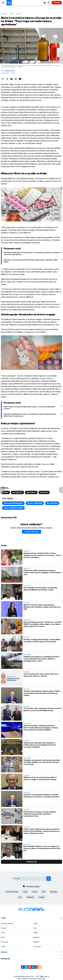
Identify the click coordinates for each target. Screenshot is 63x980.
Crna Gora (37, 946)
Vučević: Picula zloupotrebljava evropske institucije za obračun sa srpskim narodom (41, 796)
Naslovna (4, 14)
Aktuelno (27, 620)
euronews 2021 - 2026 (31, 976)
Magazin (36, 937)
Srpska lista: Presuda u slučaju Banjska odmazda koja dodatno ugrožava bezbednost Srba (40, 814)
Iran (20, 897)
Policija (42, 897)
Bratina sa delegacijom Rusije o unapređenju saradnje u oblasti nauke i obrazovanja (42, 640)
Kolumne (36, 942)
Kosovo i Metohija (35, 503)
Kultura (36, 933)
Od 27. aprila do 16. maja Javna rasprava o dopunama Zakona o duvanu (41, 675)
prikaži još (32, 862)
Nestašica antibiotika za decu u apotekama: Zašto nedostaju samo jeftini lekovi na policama (30, 415)
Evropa (4, 928)
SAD (44, 892)
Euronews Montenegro (13, 503)
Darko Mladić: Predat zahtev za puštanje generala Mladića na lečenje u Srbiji (40, 589)
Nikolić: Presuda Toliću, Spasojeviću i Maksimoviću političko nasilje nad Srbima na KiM (42, 607)
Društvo (19, 14)
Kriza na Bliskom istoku (13, 508)
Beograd (54, 892)
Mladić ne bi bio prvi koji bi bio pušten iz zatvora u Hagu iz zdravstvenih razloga (40, 778)
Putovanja (5, 942)
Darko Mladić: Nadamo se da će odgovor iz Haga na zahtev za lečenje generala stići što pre (42, 848)
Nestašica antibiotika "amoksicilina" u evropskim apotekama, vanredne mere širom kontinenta (32, 253)
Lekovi (6, 492)
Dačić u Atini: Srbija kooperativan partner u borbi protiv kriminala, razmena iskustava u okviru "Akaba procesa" (42, 831)
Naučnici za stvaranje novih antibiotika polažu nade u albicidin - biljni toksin (31, 261)
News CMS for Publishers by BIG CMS (31, 979)
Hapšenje (30, 897)
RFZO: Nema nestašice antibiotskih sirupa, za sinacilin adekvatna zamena (29, 408)
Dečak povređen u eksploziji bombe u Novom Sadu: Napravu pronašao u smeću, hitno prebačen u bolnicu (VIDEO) (41, 728)
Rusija (35, 892)
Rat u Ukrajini (52, 503)
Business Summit (7, 923)
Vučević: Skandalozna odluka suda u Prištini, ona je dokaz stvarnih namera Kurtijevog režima (42, 693)
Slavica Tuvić (10, 71)
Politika (27, 586)
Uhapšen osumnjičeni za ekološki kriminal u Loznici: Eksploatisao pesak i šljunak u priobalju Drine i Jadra (42, 659)
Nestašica (31, 492)
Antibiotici (17, 492)
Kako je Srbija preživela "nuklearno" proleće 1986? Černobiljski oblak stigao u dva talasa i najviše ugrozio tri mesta (42, 624)
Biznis (3, 933)
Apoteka (44, 492)
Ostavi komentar (32, 532)
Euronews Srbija (12, 892)
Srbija (12, 14)
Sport (3, 937)
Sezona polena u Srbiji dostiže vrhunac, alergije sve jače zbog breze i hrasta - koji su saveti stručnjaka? (42, 555)
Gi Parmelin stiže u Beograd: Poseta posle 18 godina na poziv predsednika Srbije (42, 709)
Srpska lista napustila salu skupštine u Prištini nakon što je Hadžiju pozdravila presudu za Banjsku (40, 745)
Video (3, 946)
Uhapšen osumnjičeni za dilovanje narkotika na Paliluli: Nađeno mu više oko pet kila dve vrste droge (42, 762)
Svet (35, 928)
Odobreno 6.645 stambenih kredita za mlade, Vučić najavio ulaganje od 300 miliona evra (42, 572)
